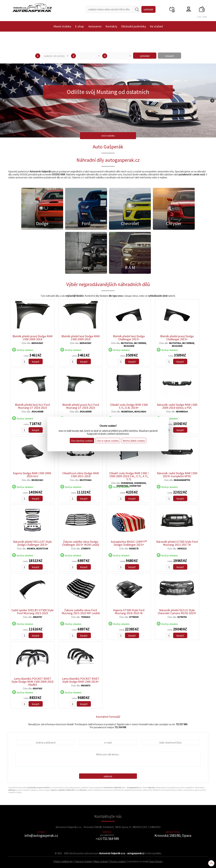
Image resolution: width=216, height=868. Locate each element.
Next (212, 100)
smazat (169, 56)
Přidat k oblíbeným (63, 861)
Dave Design (156, 861)
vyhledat (145, 56)
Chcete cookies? (118, 861)
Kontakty (111, 26)
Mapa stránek (101, 861)
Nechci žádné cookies (134, 441)
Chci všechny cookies (82, 441)
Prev (4, 100)
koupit (36, 362)
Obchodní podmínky (134, 26)
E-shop (79, 26)
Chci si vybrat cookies (108, 441)
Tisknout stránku (83, 861)
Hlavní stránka (62, 26)
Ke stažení (156, 26)
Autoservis (95, 26)
